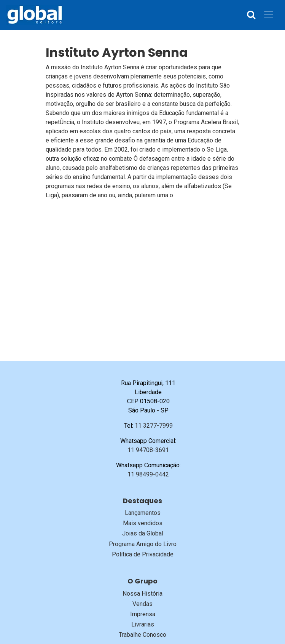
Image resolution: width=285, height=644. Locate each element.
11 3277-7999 (154, 426)
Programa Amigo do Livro (143, 544)
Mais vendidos (143, 523)
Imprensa (143, 614)
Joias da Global (143, 533)
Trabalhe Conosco (142, 635)
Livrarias (143, 624)
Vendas (142, 604)
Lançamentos (143, 513)
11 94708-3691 (148, 450)
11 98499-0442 (148, 474)
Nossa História (142, 594)
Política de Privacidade (143, 554)
